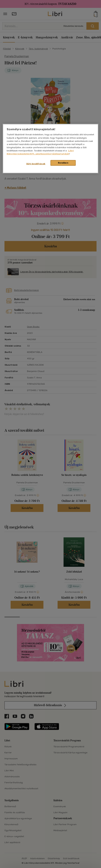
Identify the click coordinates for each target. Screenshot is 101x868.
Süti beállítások (36, 164)
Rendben (63, 163)
